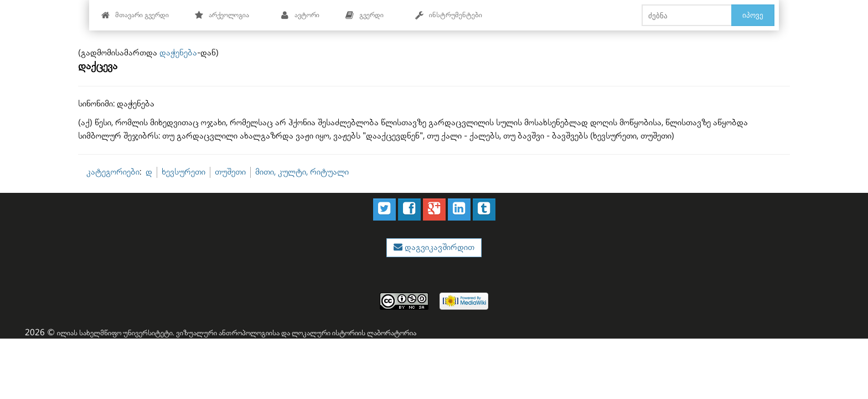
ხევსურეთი (184, 172)
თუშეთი (230, 172)
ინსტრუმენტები (448, 15)
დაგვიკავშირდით (438, 247)
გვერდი (364, 15)
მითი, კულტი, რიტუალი (302, 172)
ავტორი (300, 15)
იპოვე (753, 15)
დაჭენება (178, 53)
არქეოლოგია (222, 15)
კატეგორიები (113, 172)
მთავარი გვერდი (135, 15)
